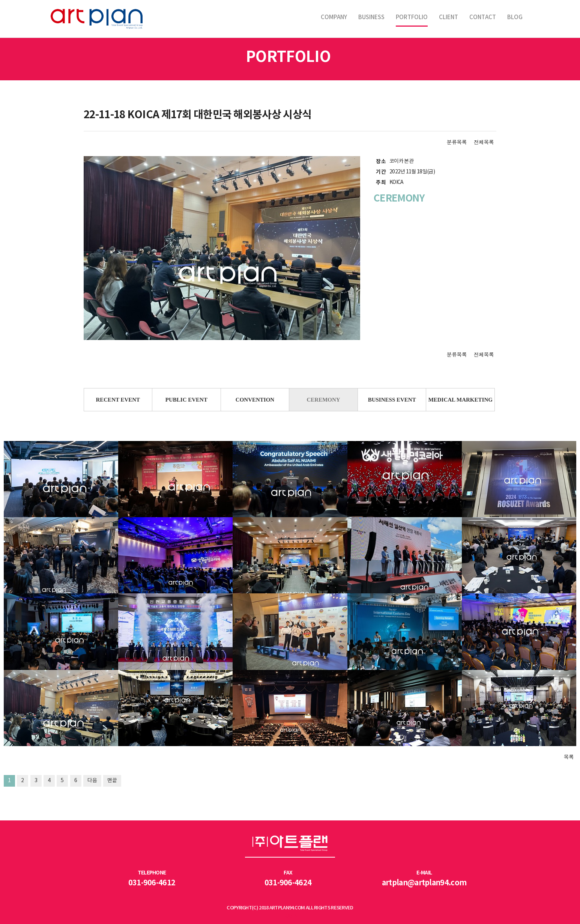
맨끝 (112, 781)
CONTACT (483, 17)
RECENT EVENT (118, 400)
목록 (569, 757)
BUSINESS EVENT (392, 400)
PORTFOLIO (412, 17)
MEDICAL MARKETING (461, 400)
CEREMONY (323, 400)
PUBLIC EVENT (186, 400)
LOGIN (290, 916)
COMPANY (334, 17)
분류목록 (457, 142)
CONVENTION (255, 400)
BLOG (515, 17)
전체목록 (484, 142)
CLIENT (449, 17)
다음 (92, 781)
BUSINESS (371, 17)
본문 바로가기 (0, 0)
